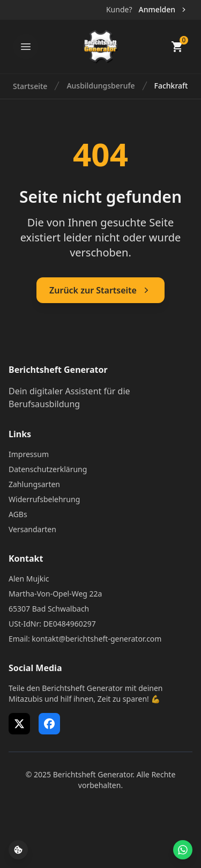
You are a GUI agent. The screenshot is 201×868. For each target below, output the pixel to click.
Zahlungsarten (34, 484)
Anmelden (163, 9)
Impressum (29, 454)
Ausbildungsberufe (100, 86)
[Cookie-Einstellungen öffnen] (18, 850)
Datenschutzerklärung (48, 469)
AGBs (18, 514)
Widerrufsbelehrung (44, 499)
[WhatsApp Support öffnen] (183, 850)
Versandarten (32, 529)
